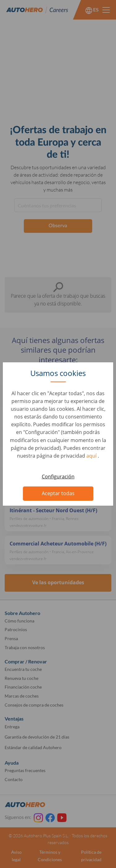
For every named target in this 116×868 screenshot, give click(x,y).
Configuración (58, 477)
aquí (92, 456)
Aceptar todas (58, 493)
